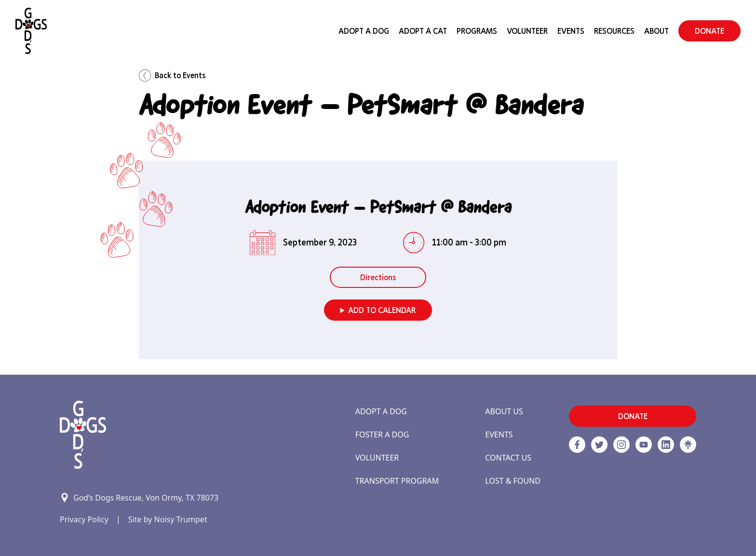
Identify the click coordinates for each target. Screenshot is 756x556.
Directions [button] (378, 277)
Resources (614, 31)
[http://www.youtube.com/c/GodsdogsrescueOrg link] (644, 445)
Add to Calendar (382, 310)
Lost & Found (513, 481)
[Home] (31, 31)
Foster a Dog (382, 434)
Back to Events (172, 75)
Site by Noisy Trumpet (168, 519)
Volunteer (527, 31)
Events (571, 31)
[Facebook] (577, 445)
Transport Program (397, 481)
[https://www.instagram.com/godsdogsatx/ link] (621, 445)
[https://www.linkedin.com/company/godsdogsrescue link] (666, 445)
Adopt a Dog (381, 411)
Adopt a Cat (423, 31)
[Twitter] (599, 445)
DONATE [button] (709, 31)
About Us (504, 411)
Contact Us (508, 458)
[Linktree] (688, 445)
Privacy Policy (84, 519)
